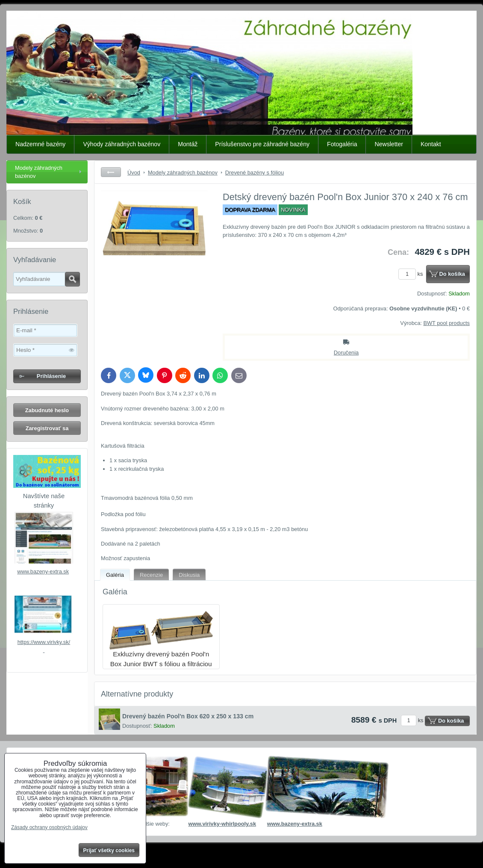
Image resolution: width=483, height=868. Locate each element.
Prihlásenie (51, 376)
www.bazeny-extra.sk (43, 571)
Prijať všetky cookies (109, 850)
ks (412, 274)
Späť (111, 172)
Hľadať (72, 279)
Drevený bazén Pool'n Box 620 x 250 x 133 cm (188, 716)
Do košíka (452, 274)
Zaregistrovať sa (47, 428)
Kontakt (431, 144)
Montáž (188, 144)
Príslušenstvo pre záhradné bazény (262, 144)
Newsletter (389, 144)
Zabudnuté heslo (47, 410)
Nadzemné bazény (40, 144)
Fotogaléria (342, 144)
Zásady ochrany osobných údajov (49, 827)
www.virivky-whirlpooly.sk (222, 824)
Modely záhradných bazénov (39, 172)
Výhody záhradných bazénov (122, 144)
